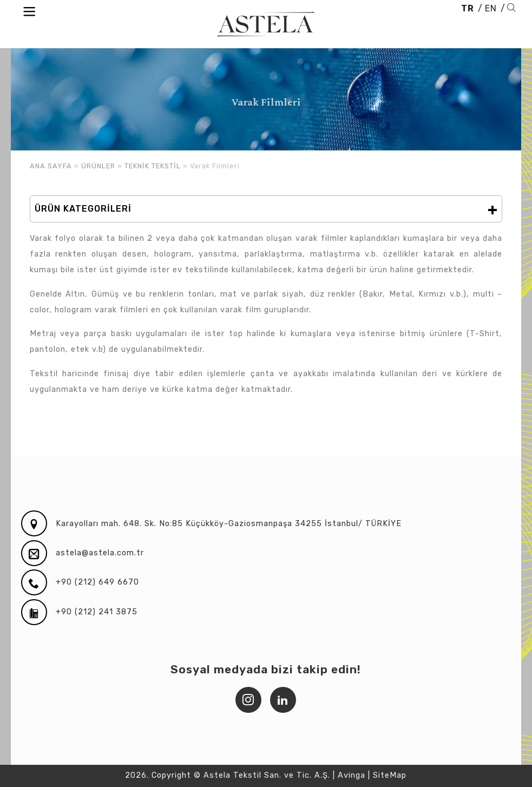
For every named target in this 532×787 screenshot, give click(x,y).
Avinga (352, 775)
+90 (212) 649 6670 (97, 582)
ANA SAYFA (51, 166)
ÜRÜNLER (98, 166)
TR (468, 8)
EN (491, 8)
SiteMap (390, 775)
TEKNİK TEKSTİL (153, 166)
